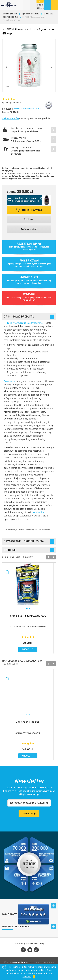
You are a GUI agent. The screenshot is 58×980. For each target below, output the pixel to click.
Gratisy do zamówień (26, 151)
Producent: (8, 109)
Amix (29, 610)
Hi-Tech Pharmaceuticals (28, 109)
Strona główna (10, 14)
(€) (40, 5)
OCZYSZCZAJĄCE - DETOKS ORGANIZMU (29, 629)
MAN (29, 719)
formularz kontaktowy (33, 266)
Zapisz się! (29, 817)
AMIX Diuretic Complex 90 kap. (29, 618)
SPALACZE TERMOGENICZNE (29, 737)
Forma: (6, 112)
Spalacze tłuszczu (30, 14)
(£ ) (41, 8)
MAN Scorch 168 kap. (29, 726)
